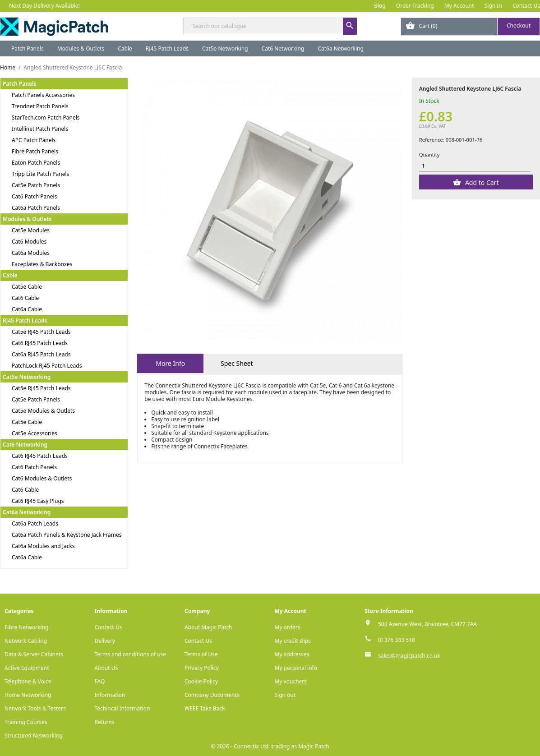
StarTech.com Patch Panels (46, 118)
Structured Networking (34, 735)
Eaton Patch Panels (36, 163)
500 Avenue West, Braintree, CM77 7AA (427, 624)
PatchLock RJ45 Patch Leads (47, 366)
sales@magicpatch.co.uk (409, 656)
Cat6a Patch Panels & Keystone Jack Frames (67, 535)
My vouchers (291, 681)
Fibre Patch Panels (35, 151)
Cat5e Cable (27, 287)
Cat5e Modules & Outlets (43, 411)
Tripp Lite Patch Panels (40, 174)
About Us (106, 668)
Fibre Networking (26, 627)
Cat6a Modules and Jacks (43, 546)
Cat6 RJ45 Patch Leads (40, 343)
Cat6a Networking (341, 48)
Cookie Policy (201, 681)
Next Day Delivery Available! (44, 6)
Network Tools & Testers (35, 708)
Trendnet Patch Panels (40, 106)
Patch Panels (28, 48)
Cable (125, 48)
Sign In (493, 6)
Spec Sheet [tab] (237, 363)
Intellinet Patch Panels (40, 129)
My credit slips (293, 641)
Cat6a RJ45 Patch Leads (41, 354)
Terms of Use (201, 654)
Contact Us (526, 6)
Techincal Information (122, 708)
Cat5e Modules (31, 230)
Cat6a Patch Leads (35, 523)
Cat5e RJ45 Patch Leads (41, 332)
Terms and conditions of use (131, 654)
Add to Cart (481, 182)
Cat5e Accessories (35, 433)
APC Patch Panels (34, 140)
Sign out (285, 695)
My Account (459, 6)
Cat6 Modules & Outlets (42, 478)
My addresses (292, 654)
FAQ (100, 681)
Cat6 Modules (29, 242)
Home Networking (28, 695)
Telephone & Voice (28, 681)
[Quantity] (475, 166)
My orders (288, 627)
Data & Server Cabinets (34, 654)
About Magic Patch (208, 627)
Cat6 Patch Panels (34, 196)
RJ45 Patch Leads (167, 48)
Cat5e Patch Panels (36, 185)
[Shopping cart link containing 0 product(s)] (470, 27)
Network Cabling (26, 641)
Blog (380, 6)
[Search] (270, 26)
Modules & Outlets (81, 48)
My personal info (296, 668)
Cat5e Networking (225, 48)
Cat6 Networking (283, 48)
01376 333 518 (397, 640)
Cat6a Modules (31, 253)
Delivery (105, 641)
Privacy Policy (202, 668)
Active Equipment (27, 668)
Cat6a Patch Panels (36, 208)
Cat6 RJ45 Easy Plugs (38, 501)
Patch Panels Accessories (43, 95)
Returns (105, 722)
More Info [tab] (170, 363)
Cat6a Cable (27, 309)
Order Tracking (415, 6)
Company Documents (212, 695)
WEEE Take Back (205, 708)
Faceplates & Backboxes (42, 264)
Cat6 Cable (25, 298)
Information (110, 695)
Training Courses (26, 722)
